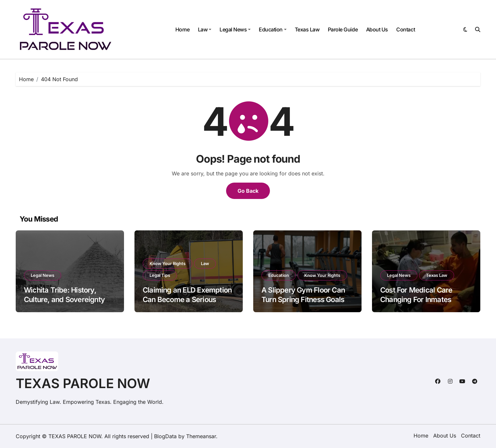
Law (205, 29)
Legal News (235, 29)
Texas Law (307, 29)
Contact (406, 29)
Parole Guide (343, 29)
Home (182, 29)
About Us (377, 29)
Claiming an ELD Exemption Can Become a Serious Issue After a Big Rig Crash (187, 299)
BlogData (165, 436)
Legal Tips (160, 275)
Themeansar (201, 436)
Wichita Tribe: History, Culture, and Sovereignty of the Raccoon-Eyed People (69, 299)
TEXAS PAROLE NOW (83, 383)
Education (273, 29)
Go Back (248, 191)
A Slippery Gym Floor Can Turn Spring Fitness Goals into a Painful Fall (303, 299)
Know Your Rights (168, 263)
